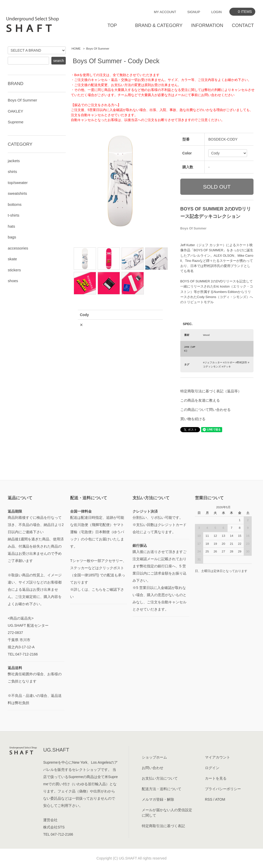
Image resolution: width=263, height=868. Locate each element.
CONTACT (243, 25)
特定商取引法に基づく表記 (163, 826)
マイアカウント (218, 757)
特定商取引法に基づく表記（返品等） (211, 391)
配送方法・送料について (162, 789)
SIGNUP (194, 12)
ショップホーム (154, 757)
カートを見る (216, 778)
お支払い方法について (160, 778)
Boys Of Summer (98, 49)
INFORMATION (207, 25)
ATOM (220, 799)
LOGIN (217, 12)
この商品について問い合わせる (205, 410)
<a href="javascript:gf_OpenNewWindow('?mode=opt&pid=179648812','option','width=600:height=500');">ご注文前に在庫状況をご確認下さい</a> (120, 374)
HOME (76, 49)
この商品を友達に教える (200, 400)
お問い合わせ (153, 768)
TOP (112, 25)
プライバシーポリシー (223, 789)
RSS (209, 799)
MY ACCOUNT (165, 12)
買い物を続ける (193, 419)
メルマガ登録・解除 (158, 799)
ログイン (212, 768)
